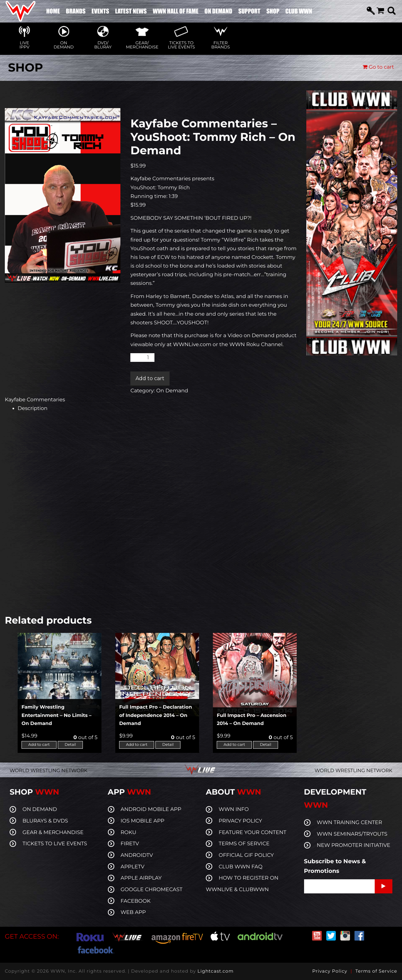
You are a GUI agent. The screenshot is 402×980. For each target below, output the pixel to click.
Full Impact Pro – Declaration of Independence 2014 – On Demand (156, 715)
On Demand (172, 391)
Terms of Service (376, 971)
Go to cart (378, 67)
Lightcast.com (215, 971)
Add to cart (150, 378)
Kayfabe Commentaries (35, 400)
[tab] (157, 409)
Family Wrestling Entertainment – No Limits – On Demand (57, 715)
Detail (70, 745)
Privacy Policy (330, 971)
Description (33, 409)
